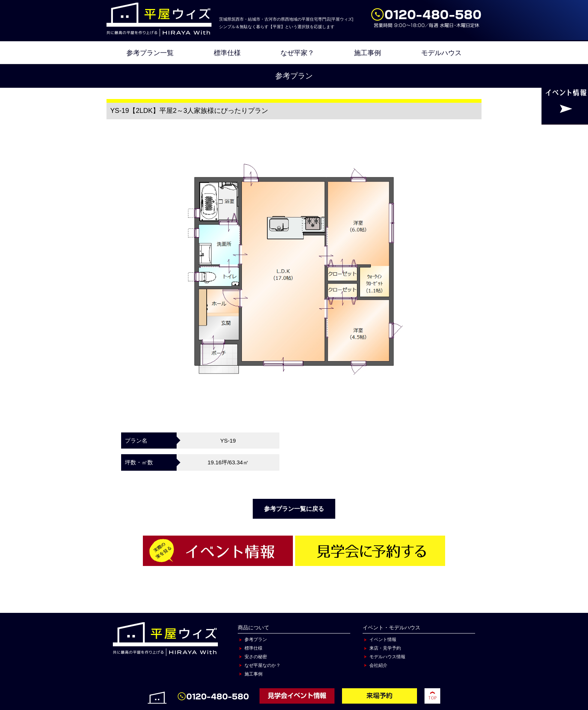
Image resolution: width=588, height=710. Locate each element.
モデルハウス (441, 53)
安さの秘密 (256, 657)
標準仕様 (227, 53)
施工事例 (367, 53)
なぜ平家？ (297, 53)
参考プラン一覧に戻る (294, 509)
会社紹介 (378, 665)
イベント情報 (383, 639)
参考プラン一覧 (150, 53)
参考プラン (256, 639)
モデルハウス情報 (387, 657)
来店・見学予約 (385, 648)
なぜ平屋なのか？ (262, 665)
